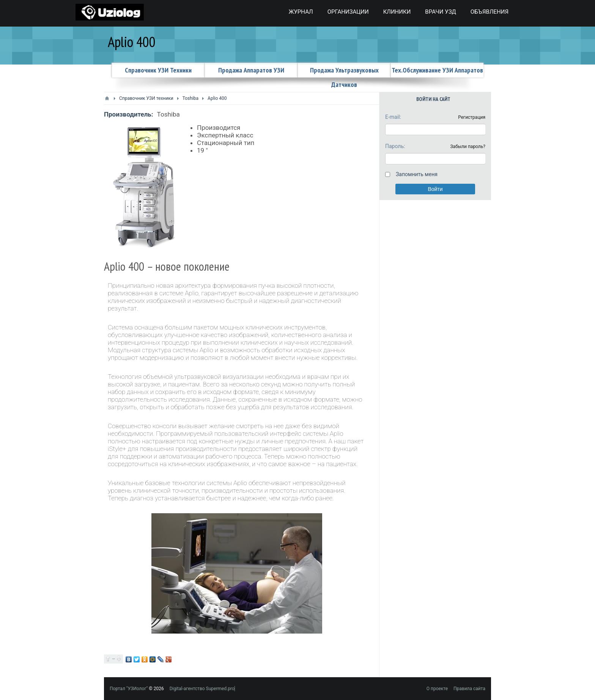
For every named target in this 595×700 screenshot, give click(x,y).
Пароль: (395, 146)
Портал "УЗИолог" (129, 689)
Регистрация (472, 117)
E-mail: (393, 117)
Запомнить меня (417, 174)
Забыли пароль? (468, 147)
